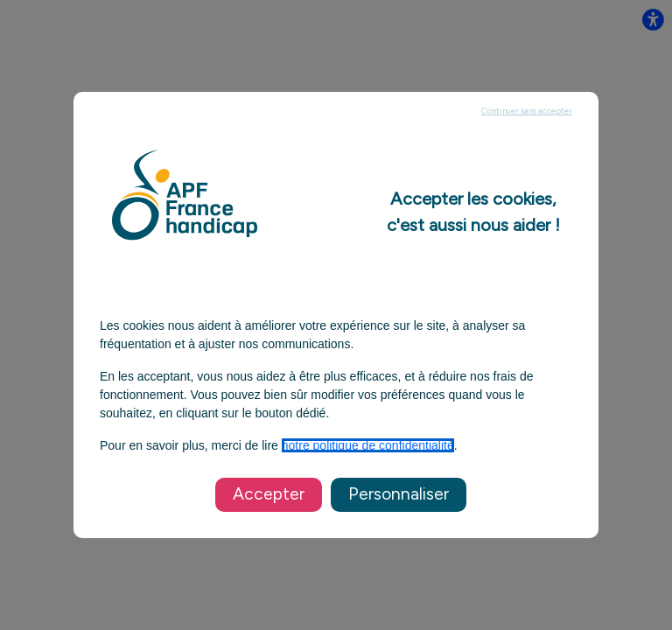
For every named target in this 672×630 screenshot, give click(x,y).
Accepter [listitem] (269, 494)
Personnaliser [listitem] (399, 494)
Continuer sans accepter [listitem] (527, 111)
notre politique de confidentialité (368, 445)
